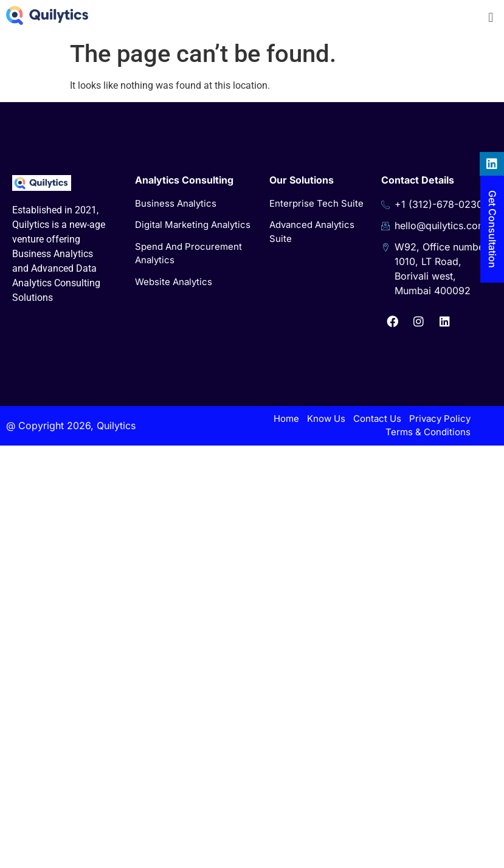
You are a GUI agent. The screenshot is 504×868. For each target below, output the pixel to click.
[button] (491, 17)
